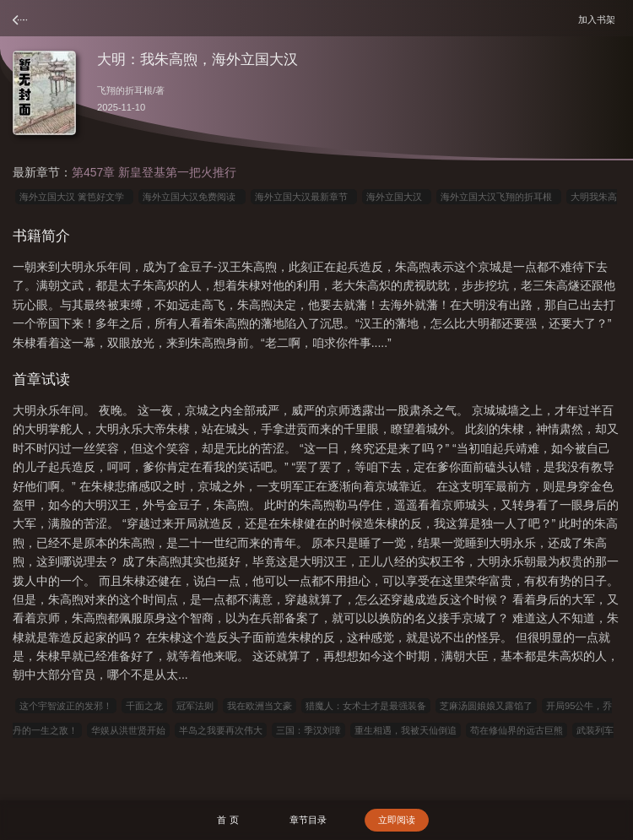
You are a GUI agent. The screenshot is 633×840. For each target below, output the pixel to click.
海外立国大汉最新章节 (304, 197)
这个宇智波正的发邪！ (66, 706)
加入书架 (599, 19)
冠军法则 (195, 706)
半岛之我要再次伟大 (221, 730)
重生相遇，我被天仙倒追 (406, 730)
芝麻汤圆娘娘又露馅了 (486, 706)
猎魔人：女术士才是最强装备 (366, 706)
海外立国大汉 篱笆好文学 (74, 197)
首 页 (227, 820)
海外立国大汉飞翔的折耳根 (499, 197)
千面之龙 (144, 706)
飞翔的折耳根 (125, 90)
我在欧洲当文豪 (260, 706)
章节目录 (308, 820)
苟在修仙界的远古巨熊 (517, 730)
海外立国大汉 (397, 197)
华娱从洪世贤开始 (128, 730)
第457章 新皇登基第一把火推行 (154, 172)
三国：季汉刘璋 (308, 730)
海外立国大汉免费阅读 (192, 197)
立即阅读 (397, 820)
